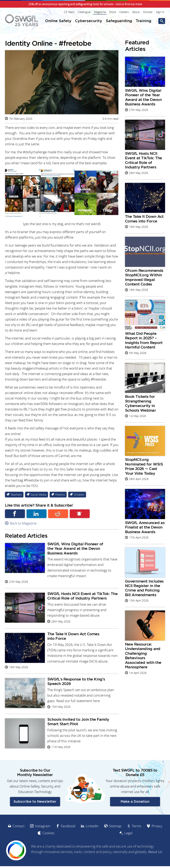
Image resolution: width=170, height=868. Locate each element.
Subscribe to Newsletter (35, 813)
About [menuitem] (136, 12)
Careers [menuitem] (124, 12)
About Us (155, 863)
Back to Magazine (23, 525)
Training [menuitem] (144, 21)
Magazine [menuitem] (100, 12)
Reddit (58, 515)
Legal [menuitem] (128, 844)
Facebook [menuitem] (68, 837)
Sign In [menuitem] (160, 12)
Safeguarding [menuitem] (119, 21)
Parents (60, 496)
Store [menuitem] (113, 12)
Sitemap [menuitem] (115, 837)
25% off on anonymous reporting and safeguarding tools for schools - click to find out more (85, 4)
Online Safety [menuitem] (58, 21)
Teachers (16, 496)
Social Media (39, 496)
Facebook (15, 515)
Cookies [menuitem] (48, 844)
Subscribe (80, 515)
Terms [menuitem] (137, 837)
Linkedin (37, 515)
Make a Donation (135, 813)
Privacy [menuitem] (157, 837)
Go (162, 21)
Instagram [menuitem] (43, 837)
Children (79, 496)
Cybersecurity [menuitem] (89, 21)
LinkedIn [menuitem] (92, 837)
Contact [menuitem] (19, 837)
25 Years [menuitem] (70, 12)
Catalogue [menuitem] (85, 12)
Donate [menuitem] (148, 12)
